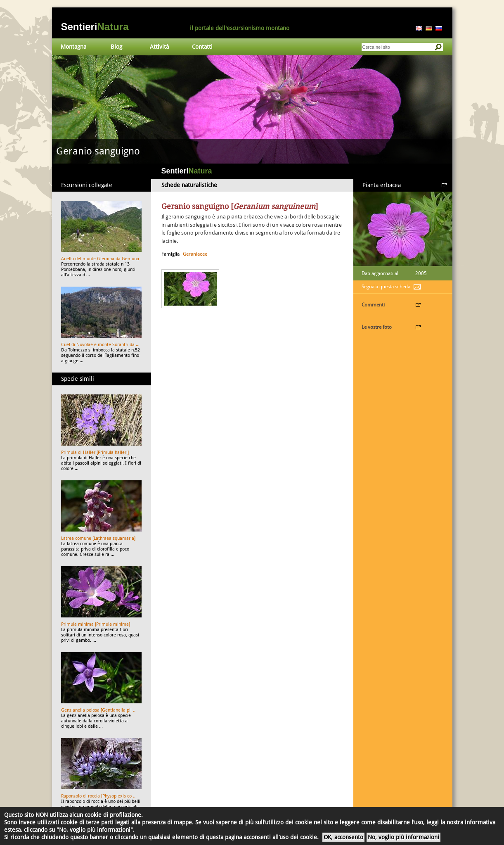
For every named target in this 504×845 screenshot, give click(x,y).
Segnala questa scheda (386, 287)
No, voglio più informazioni (403, 837)
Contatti (202, 47)
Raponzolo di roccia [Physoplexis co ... (99, 796)
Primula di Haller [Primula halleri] (95, 452)
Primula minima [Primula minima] (96, 624)
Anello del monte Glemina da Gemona (100, 259)
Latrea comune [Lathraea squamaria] (98, 538)
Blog (116, 47)
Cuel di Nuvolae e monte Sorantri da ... (100, 345)
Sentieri (95, 27)
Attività (159, 47)
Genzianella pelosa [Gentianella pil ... (99, 710)
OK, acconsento (343, 837)
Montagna (73, 47)
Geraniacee (195, 254)
